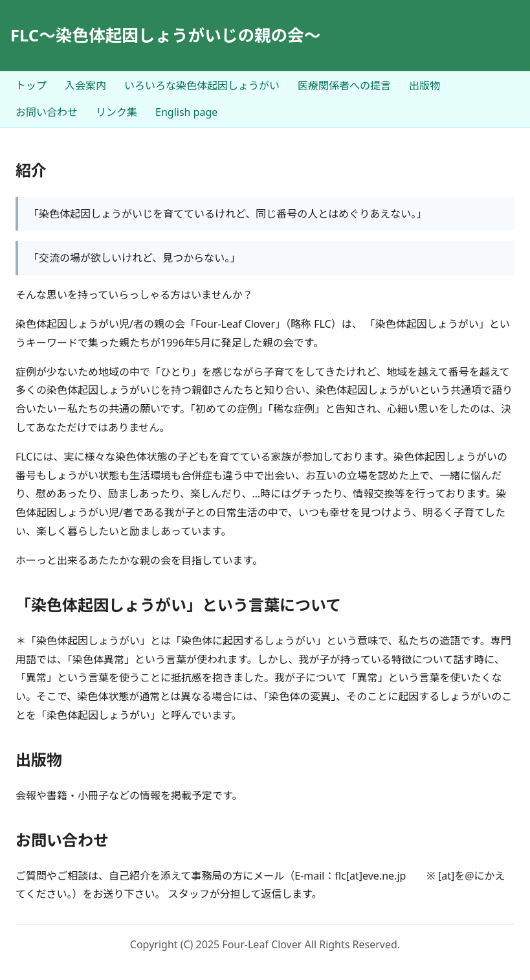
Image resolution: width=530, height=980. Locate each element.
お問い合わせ (47, 112)
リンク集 (116, 112)
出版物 (425, 85)
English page (186, 112)
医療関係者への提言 (344, 85)
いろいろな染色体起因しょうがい (202, 85)
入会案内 (85, 85)
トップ (31, 85)
